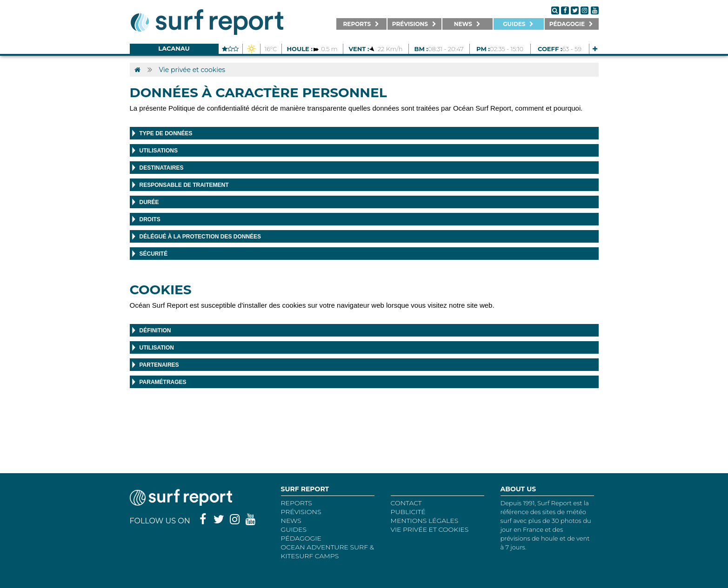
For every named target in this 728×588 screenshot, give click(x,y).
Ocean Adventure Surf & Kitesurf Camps (327, 552)
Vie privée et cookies (192, 70)
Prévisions (301, 512)
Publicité (408, 512)
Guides (294, 529)
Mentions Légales (425, 521)
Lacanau (174, 48)
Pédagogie (301, 538)
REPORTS (297, 503)
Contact (406, 503)
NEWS (291, 521)
